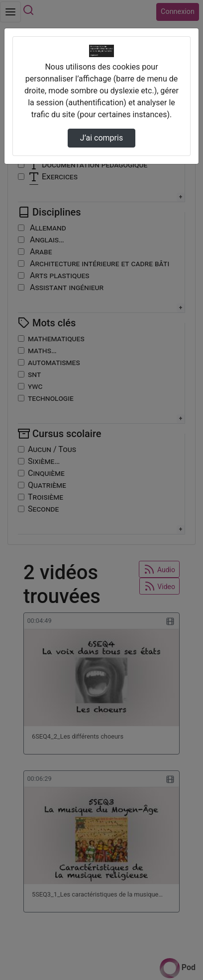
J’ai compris (101, 138)
